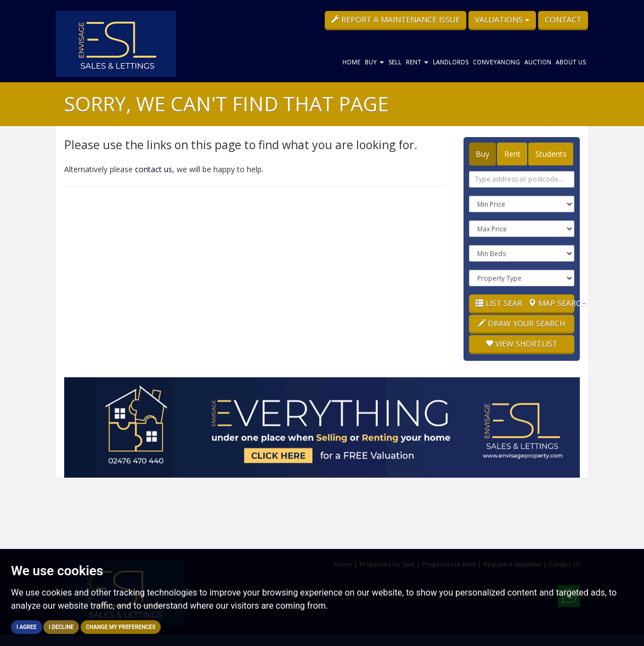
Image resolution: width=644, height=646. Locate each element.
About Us (571, 62)
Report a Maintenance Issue (396, 19)
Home (351, 62)
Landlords (451, 62)
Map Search (551, 303)
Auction (538, 62)
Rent (417, 62)
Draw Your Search (521, 323)
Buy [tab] (482, 154)
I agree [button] (27, 627)
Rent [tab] (512, 154)
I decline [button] (61, 627)
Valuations (502, 19)
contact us (154, 169)
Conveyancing (496, 62)
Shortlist (521, 344)
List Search (499, 303)
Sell (395, 62)
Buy (374, 62)
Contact (563, 19)
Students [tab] (551, 154)
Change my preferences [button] (121, 627)
